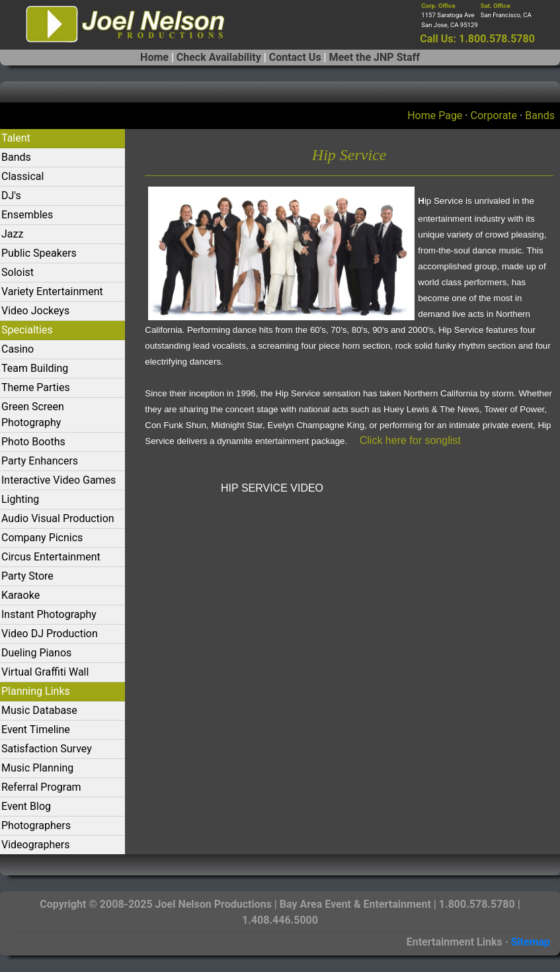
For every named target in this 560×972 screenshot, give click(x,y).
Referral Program (41, 787)
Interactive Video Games (59, 480)
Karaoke (20, 595)
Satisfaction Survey (47, 749)
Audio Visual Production (58, 518)
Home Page (435, 115)
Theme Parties (36, 387)
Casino (18, 349)
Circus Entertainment (51, 557)
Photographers (36, 825)
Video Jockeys (35, 311)
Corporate (494, 115)
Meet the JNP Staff (374, 57)
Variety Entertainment (52, 291)
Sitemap (530, 942)
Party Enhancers (40, 461)
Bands (540, 115)
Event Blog (26, 806)
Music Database (39, 710)
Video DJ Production (50, 634)
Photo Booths (33, 442)
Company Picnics (42, 538)
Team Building (35, 368)
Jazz (12, 234)
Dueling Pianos (36, 653)
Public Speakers (39, 253)
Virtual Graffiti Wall (45, 672)
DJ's (11, 196)
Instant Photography (49, 614)
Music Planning (37, 768)
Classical (22, 176)
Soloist (18, 272)
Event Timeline (36, 729)
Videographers (35, 845)
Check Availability (219, 57)
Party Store (27, 576)
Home (154, 57)
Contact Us (295, 57)
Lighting (20, 499)
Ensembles (27, 215)
